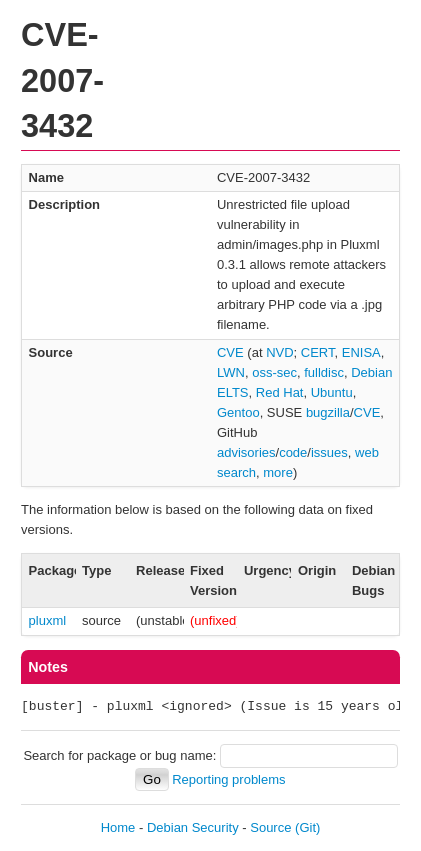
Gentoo (238, 412)
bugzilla (328, 412)
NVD (279, 352)
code (293, 452)
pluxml (48, 620)
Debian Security (193, 827)
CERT (318, 352)
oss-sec (274, 372)
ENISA (361, 352)
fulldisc (324, 372)
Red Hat (280, 392)
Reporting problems (228, 779)
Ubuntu (332, 392)
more (278, 472)
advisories (246, 452)
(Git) (307, 827)
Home (118, 827)
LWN (231, 372)
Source (270, 827)
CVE (230, 352)
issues (329, 452)
